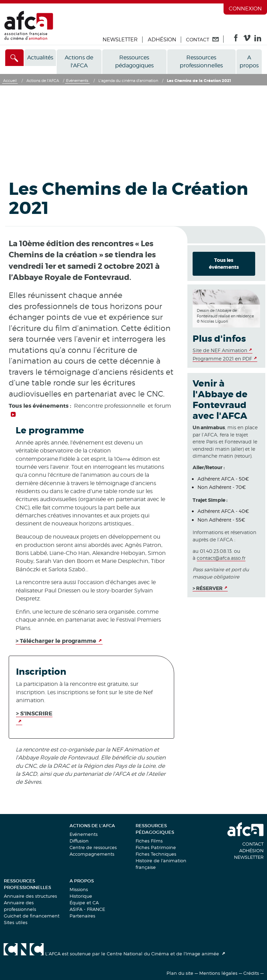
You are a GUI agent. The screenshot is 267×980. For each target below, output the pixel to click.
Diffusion (79, 841)
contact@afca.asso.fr (221, 558)
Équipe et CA (84, 903)
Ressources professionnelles (201, 61)
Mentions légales (218, 973)
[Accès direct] (14, 58)
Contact (253, 844)
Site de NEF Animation (220, 350)
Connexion (245, 9)
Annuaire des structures (30, 896)
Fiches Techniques (156, 854)
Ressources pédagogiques (134, 61)
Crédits (251, 973)
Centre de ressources (93, 847)
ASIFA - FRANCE (87, 909)
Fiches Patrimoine (156, 847)
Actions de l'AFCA (79, 61)
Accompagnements (92, 854)
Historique (81, 896)
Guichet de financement (32, 916)
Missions (79, 889)
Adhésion (162, 40)
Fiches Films (149, 841)
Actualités (40, 57)
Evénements (84, 834)
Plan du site (180, 973)
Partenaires (82, 916)
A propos (249, 61)
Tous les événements (224, 264)
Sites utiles (16, 922)
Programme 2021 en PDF (222, 359)
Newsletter (120, 40)
